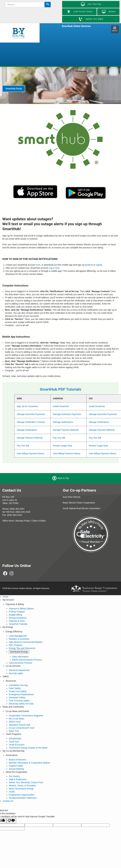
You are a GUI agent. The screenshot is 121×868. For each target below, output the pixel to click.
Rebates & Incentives (19, 639)
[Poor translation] (11, 821)
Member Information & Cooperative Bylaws (29, 763)
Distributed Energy (19, 652)
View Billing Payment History (31, 453)
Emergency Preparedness (21, 694)
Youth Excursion (17, 745)
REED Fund (15, 722)
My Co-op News (17, 719)
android (89, 265)
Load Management (18, 636)
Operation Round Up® (20, 725)
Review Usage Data (62, 446)
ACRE (12, 792)
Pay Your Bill (59, 438)
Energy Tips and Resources (22, 648)
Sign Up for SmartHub (27, 406)
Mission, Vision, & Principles (22, 786)
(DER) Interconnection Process (27, 660)
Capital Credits (16, 766)
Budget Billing (15, 615)
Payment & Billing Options (21, 609)
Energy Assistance (18, 618)
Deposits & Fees (17, 621)
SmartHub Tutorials (18, 624)
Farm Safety (15, 688)
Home (5, 597)
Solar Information (20, 657)
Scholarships (15, 739)
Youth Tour (14, 742)
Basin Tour (14, 731)
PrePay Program (17, 612)
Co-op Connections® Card (21, 728)
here (38, 265)
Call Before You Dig (18, 685)
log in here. (55, 268)
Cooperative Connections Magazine (26, 716)
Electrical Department (19, 670)
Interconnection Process (20, 663)
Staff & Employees (18, 779)
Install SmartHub (61, 406)
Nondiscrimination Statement (23, 798)
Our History (14, 776)
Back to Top (63, 478)
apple (99, 265)
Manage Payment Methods (66, 430)
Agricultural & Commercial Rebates (26, 642)
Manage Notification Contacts (31, 422)
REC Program (16, 645)
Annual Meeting (16, 769)
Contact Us (8, 801)
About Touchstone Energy (21, 789)
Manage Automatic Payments (31, 414)
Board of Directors (18, 760)
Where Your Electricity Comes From (26, 782)
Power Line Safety (18, 691)
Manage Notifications (63, 422)
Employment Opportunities (22, 795)
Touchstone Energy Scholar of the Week (28, 748)
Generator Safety (17, 698)
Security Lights (16, 673)
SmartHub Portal (14, 89)
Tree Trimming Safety (19, 701)
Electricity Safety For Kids (21, 704)
